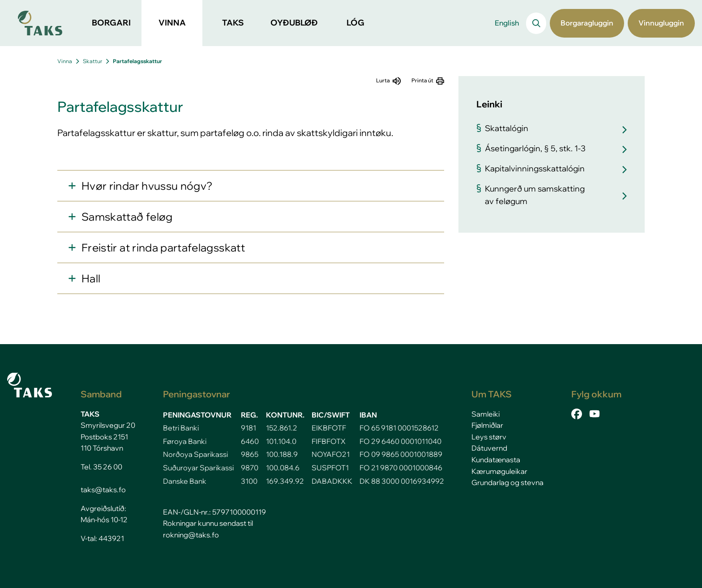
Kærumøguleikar (499, 471)
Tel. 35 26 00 (101, 467)
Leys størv (489, 437)
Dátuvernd (489, 448)
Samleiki (486, 414)
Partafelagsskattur (137, 61)
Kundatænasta (496, 460)
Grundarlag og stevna (507, 482)
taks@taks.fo (103, 490)
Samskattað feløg (127, 217)
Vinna (65, 61)
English (507, 23)
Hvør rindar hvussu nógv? (147, 186)
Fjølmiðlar (487, 425)
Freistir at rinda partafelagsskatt (163, 247)
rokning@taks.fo (191, 535)
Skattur (92, 61)
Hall (91, 278)
